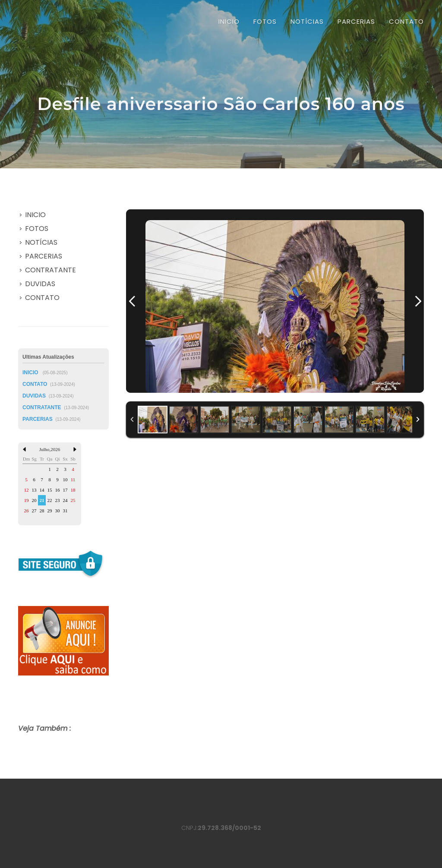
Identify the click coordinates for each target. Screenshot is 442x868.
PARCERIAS (44, 256)
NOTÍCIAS (41, 242)
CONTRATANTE (51, 270)
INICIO (229, 21)
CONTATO (42, 298)
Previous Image (132, 301)
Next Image (418, 301)
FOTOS (37, 229)
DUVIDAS (40, 284)
